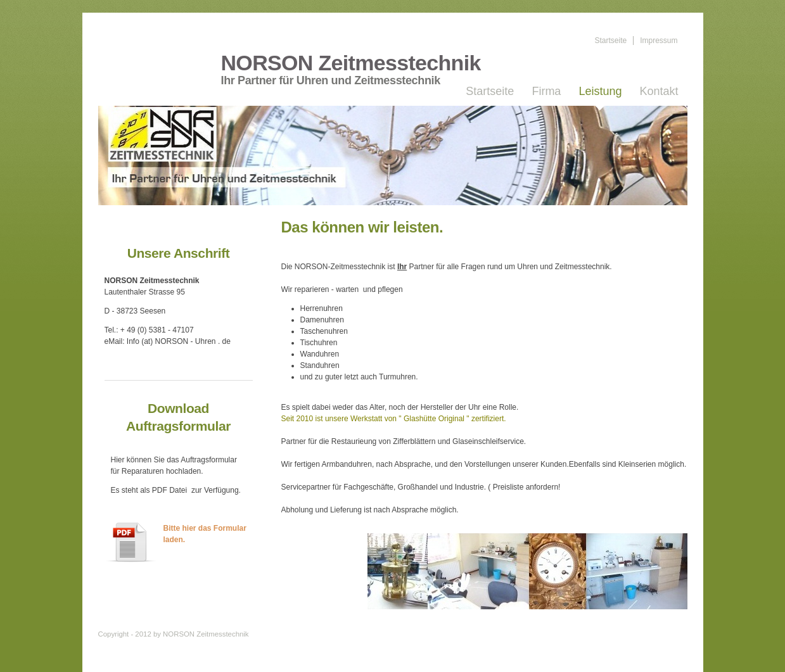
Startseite (610, 41)
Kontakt (659, 91)
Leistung (600, 91)
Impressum (659, 41)
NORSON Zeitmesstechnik (351, 63)
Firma (546, 91)
